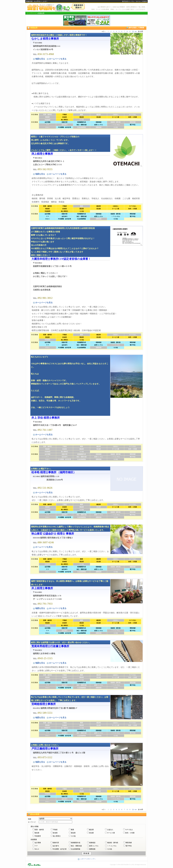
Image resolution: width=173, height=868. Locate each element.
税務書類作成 (76, 843)
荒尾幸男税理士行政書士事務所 (50, 646)
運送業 (73, 833)
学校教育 (38, 836)
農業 (72, 830)
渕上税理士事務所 (42, 154)
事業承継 (129, 843)
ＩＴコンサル (112, 846)
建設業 (91, 830)
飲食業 (55, 833)
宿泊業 (91, 833)
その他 (73, 836)
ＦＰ (36, 846)
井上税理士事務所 (42, 588)
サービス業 (111, 833)
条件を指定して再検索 (135, 28)
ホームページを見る (57, 59)
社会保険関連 (76, 849)
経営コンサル (94, 846)
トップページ (32, 13)
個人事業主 (57, 836)
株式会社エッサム (128, 1)
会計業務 (38, 843)
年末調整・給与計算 (60, 849)
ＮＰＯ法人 (129, 830)
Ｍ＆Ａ (37, 849)
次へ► (135, 31)
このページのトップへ (87, 859)
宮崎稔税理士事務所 (44, 704)
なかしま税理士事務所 (45, 39)
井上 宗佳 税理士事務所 (46, 418)
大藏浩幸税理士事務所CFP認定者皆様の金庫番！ (61, 259)
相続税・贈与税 (113, 843)
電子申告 (129, 846)
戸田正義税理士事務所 (45, 749)
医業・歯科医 (39, 830)
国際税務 (92, 849)
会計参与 (56, 846)
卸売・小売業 (130, 833)
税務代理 (56, 843)
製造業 (37, 833)
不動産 (55, 830)
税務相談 (92, 843)
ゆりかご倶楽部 (141, 1)
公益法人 (110, 830)
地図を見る (39, 59)
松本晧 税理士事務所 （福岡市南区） (54, 472)
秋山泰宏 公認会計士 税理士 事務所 (53, 534)
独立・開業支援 (76, 846)
